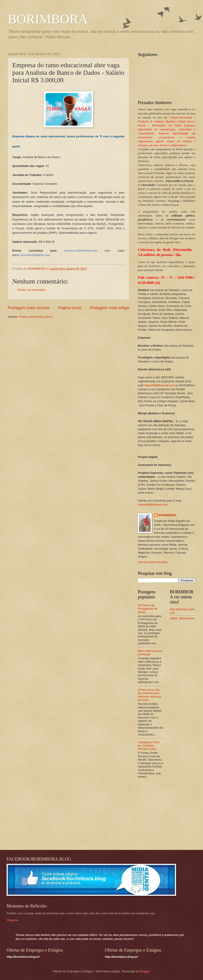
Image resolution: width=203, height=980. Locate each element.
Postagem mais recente (29, 308)
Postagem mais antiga (109, 308)
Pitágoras (13, 920)
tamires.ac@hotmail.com (81, 251)
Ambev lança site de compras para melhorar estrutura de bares (149, 695)
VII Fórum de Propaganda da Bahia (148, 609)
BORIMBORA (48, 19)
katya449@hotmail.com (160, 385)
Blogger (145, 971)
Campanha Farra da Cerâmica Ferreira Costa (149, 746)
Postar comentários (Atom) (36, 317)
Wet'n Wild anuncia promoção (150, 653)
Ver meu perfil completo (153, 562)
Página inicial (70, 308)
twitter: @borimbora (182, 618)
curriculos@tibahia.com (35, 255)
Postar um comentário (32, 290)
